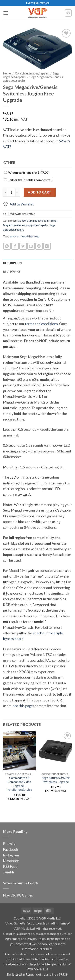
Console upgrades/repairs (32, 73)
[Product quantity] (11, 192)
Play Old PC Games (18, 895)
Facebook (10, 849)
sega (37, 236)
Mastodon (11, 861)
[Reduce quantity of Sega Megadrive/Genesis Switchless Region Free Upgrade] (5, 192)
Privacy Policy (36, 939)
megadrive (26, 236)
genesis (14, 236)
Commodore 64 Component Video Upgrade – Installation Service (19, 784)
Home (7, 73)
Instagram (11, 855)
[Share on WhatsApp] (7, 246)
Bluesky (9, 844)
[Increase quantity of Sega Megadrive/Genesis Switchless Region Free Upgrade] (17, 192)
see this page (23, 706)
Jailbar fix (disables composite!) (30, 180)
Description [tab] (12, 263)
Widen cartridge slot (29, 172)
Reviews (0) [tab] (11, 271)
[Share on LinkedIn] (47, 246)
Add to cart (39, 192)
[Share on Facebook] (15, 246)
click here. (46, 949)
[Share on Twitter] (23, 246)
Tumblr (9, 872)
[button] (6, 13)
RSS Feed (10, 866)
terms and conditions (41, 324)
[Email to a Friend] (31, 246)
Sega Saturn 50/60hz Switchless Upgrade (56, 780)
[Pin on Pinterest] (39, 246)
